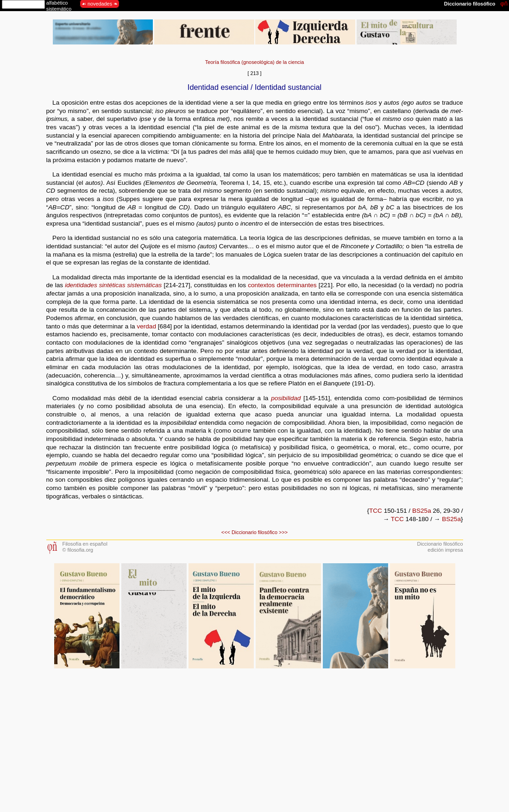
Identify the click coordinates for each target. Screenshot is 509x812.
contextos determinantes (282, 285)
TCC (376, 511)
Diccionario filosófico (254, 532)
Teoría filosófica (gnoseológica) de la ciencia (254, 62)
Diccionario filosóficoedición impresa (440, 547)
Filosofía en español (85, 544)
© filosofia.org (78, 550)
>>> (283, 532)
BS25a (422, 511)
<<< (226, 532)
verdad (146, 326)
